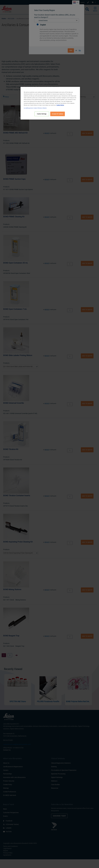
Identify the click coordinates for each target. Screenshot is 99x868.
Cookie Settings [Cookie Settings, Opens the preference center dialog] (42, 114)
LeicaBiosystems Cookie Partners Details (35, 108)
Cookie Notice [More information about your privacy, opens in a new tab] (60, 105)
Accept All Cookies (57, 114)
